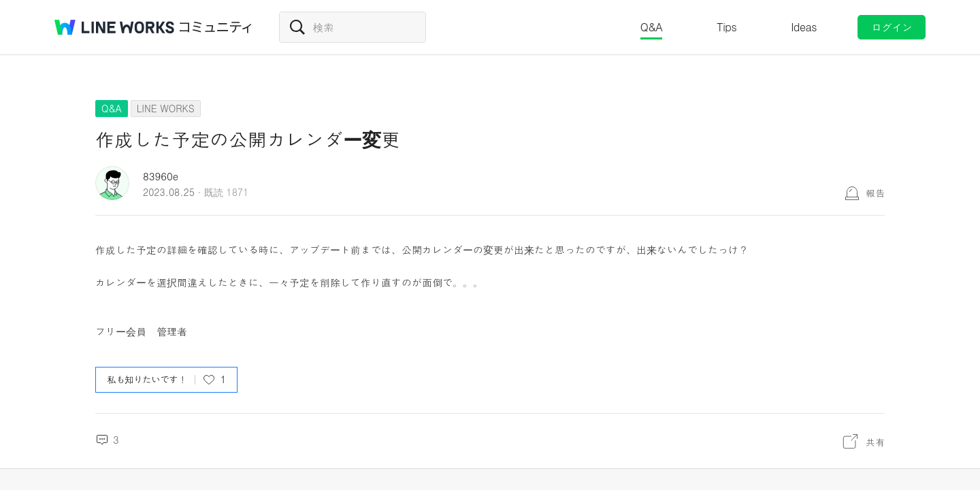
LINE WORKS (166, 108)
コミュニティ (216, 27)
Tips (726, 27)
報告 (875, 193)
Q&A (652, 27)
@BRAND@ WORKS (114, 27)
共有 (875, 442)
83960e (161, 176)
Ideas (804, 27)
